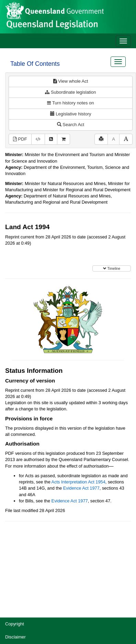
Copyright (15, 624)
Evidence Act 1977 (81, 488)
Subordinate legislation (70, 92)
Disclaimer (15, 637)
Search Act (71, 125)
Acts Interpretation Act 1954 (78, 482)
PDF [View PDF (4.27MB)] (20, 139)
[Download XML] (38, 139)
